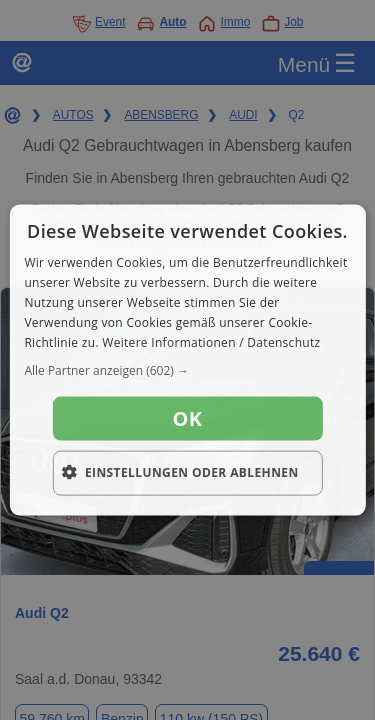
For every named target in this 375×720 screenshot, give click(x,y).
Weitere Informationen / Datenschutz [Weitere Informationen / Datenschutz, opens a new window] (211, 341)
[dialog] (187, 360)
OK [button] (188, 418)
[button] (187, 371)
